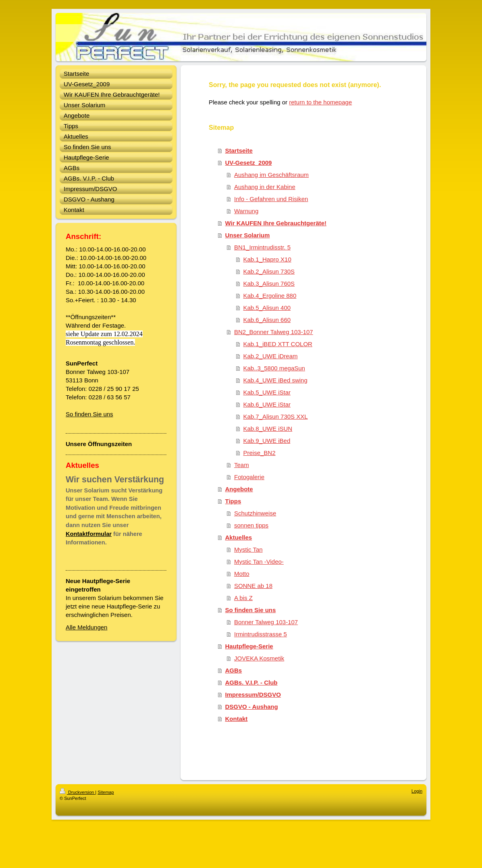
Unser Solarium (248, 235)
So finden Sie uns (89, 414)
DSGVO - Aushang (252, 707)
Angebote (239, 489)
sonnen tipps (251, 525)
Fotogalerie (249, 477)
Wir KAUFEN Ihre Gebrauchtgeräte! (276, 223)
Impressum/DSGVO (253, 695)
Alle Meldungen (86, 627)
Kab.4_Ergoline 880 (270, 296)
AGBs (234, 670)
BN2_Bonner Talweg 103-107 (274, 332)
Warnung (246, 211)
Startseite (239, 151)
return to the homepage (320, 102)
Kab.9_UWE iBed (267, 441)
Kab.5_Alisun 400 (267, 308)
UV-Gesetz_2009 (249, 163)
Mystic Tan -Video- (259, 562)
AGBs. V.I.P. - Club (251, 682)
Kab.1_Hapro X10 (267, 259)
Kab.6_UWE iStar (267, 404)
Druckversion (77, 792)
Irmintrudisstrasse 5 (261, 634)
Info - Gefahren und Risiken (271, 199)
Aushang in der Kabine (265, 187)
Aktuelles (239, 537)
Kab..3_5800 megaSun (274, 368)
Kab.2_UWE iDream (271, 356)
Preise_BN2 (260, 453)
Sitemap (106, 792)
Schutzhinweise (255, 513)
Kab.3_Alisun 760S (269, 283)
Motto (242, 574)
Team (242, 465)
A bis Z (243, 598)
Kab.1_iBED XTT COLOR (278, 344)
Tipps (233, 501)
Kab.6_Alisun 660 (267, 320)
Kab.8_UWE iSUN (268, 429)
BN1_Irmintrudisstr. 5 (262, 247)
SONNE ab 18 (253, 586)
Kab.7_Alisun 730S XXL (276, 416)
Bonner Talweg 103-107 (266, 622)
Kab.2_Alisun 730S (269, 271)
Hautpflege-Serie (249, 646)
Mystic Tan (248, 549)
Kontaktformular (89, 534)
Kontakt (237, 719)
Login (417, 791)
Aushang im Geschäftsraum (271, 175)
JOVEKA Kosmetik (259, 658)
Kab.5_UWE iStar (267, 392)
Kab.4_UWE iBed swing (275, 380)
